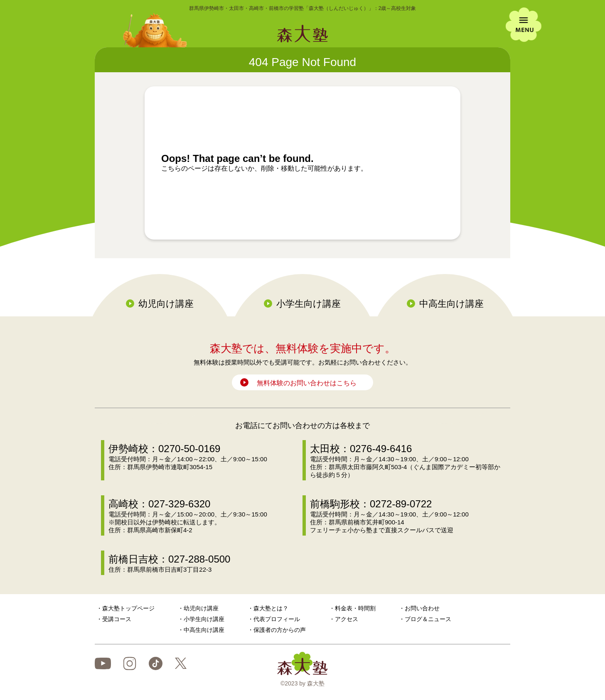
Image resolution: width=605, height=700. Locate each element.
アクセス (347, 619)
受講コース (117, 619)
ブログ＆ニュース (428, 619)
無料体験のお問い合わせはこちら (307, 383)
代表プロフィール (277, 619)
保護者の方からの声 (280, 630)
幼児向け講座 (166, 304)
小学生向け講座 (309, 304)
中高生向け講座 (451, 304)
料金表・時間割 (355, 608)
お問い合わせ (422, 608)
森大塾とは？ (271, 608)
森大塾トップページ (128, 608)
